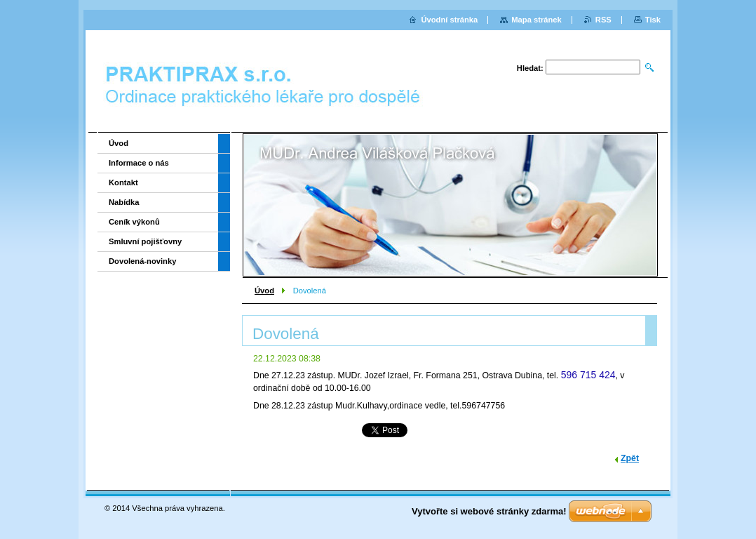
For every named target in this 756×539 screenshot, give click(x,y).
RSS (603, 20)
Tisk (653, 20)
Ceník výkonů (134, 222)
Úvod (264, 291)
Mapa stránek (536, 20)
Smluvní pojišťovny (145, 241)
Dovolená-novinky (142, 261)
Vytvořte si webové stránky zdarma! (489, 511)
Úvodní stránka (449, 20)
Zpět (630, 458)
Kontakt (123, 182)
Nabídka (124, 202)
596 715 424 (588, 375)
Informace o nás (139, 163)
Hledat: (530, 68)
